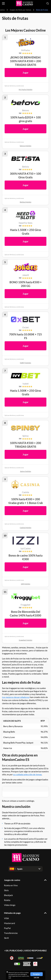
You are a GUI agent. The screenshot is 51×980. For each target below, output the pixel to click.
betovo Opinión (26, 146)
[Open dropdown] (26, 869)
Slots (6, 890)
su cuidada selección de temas (27, 774)
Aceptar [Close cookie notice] (36, 974)
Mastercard (10, 923)
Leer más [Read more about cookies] (36, 977)
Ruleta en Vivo (11, 885)
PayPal (7, 928)
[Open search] (48, 3)
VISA (6, 918)
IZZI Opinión (26, 584)
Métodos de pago (12, 913)
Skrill (6, 938)
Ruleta (7, 900)
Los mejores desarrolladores (16, 697)
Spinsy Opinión (26, 471)
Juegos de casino (12, 880)
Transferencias (11, 933)
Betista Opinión (26, 202)
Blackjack (8, 895)
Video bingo (10, 905)
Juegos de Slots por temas (20, 10)
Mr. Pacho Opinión (26, 90)
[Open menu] (3, 3)
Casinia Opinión (26, 528)
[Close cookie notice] (7, 972)
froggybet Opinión (26, 640)
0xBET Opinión (26, 363)
